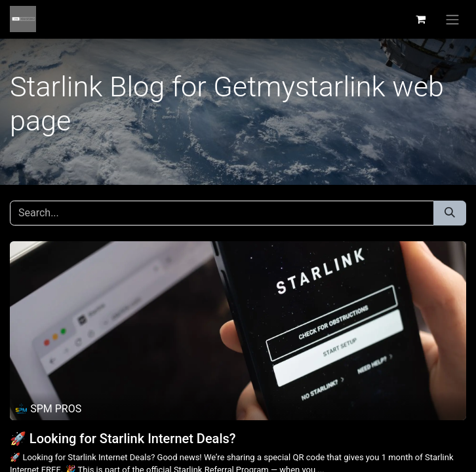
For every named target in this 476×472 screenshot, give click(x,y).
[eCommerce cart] (420, 19)
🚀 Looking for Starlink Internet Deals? (123, 439)
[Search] (450, 213)
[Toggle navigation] (452, 19)
